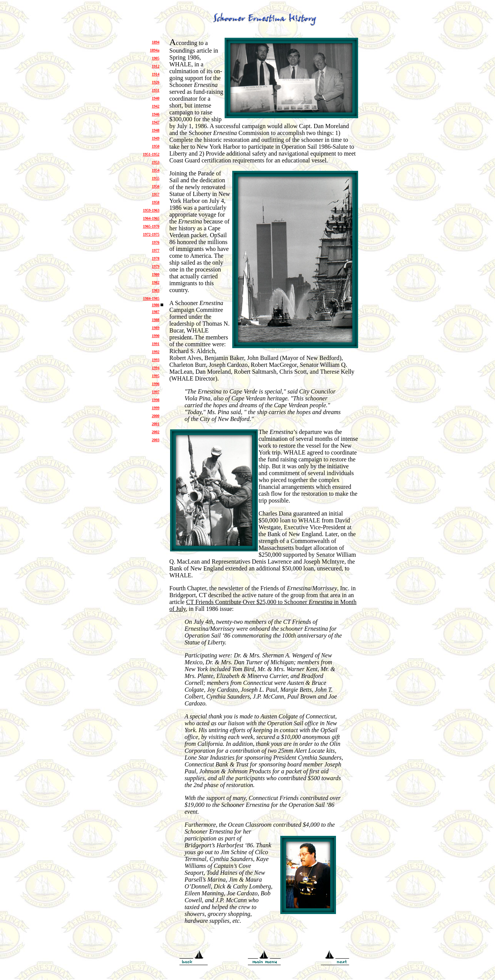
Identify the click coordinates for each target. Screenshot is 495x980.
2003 (156, 440)
